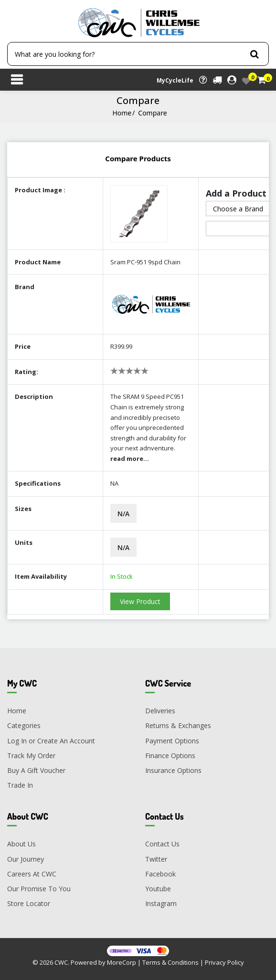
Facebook (160, 874)
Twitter (156, 859)
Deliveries (160, 711)
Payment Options (172, 741)
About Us (21, 844)
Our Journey (26, 859)
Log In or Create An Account (51, 741)
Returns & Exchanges (178, 725)
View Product (140, 601)
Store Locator (29, 903)
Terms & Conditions (170, 962)
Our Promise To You (39, 889)
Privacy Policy (224, 962)
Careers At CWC (32, 874)
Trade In (20, 785)
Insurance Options (173, 770)
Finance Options (170, 756)
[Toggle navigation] (17, 81)
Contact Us (162, 844)
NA (114, 483)
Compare (152, 113)
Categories (24, 725)
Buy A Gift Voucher (36, 770)
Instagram (161, 903)
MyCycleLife (175, 80)
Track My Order (31, 756)
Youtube (158, 889)
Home (122, 113)
